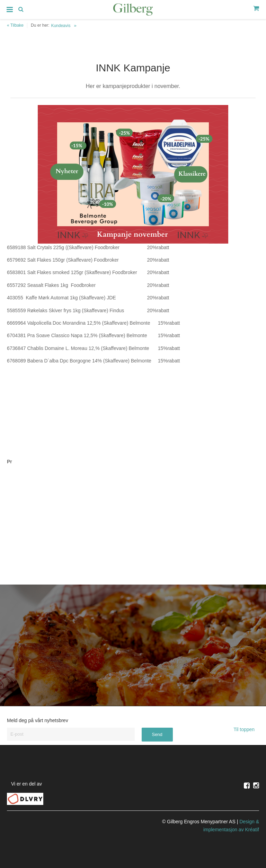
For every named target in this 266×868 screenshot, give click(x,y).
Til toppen (246, 729)
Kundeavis (61, 26)
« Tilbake (15, 25)
